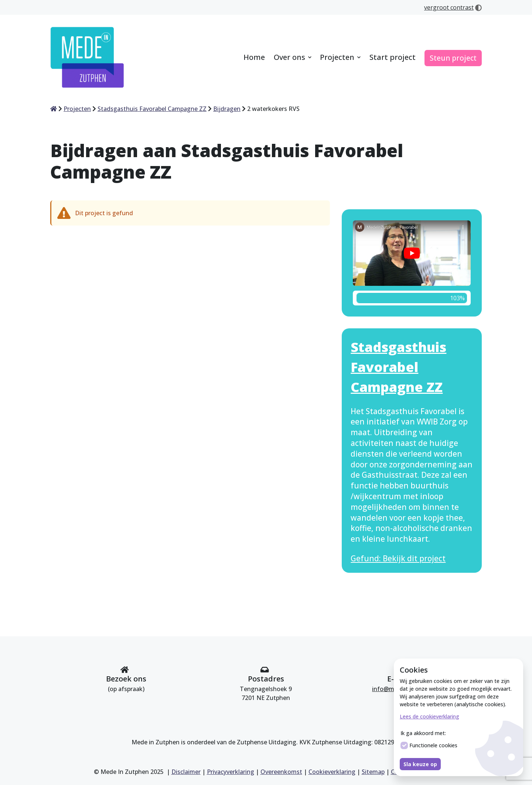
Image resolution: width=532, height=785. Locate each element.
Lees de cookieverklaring (429, 716)
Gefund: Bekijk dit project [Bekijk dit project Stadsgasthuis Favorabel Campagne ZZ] (398, 558)
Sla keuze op (420, 764)
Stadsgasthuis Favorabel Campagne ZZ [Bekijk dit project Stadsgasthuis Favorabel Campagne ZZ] (398, 367)
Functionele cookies (429, 745)
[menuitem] (254, 58)
